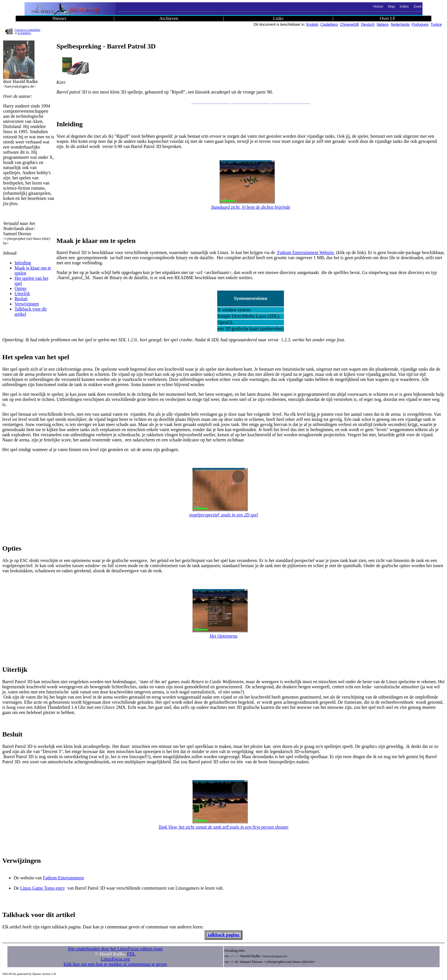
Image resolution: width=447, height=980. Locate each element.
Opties (21, 288)
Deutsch (368, 24)
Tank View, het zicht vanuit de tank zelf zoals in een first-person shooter (224, 827)
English (312, 24)
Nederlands (400, 24)
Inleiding (23, 263)
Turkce (436, 24)
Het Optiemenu (223, 636)
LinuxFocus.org (115, 959)
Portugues (420, 24)
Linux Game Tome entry (43, 888)
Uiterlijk (22, 294)
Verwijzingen (27, 304)
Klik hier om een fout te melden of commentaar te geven (115, 964)
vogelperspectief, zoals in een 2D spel (223, 515)
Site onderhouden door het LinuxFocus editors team (115, 949)
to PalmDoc (25, 33)
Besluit (21, 299)
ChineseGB (350, 24)
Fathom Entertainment (64, 878)
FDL (131, 954)
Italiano (383, 24)
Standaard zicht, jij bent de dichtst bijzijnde (251, 207)
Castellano (329, 24)
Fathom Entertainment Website (306, 252)
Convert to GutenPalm (27, 30)
